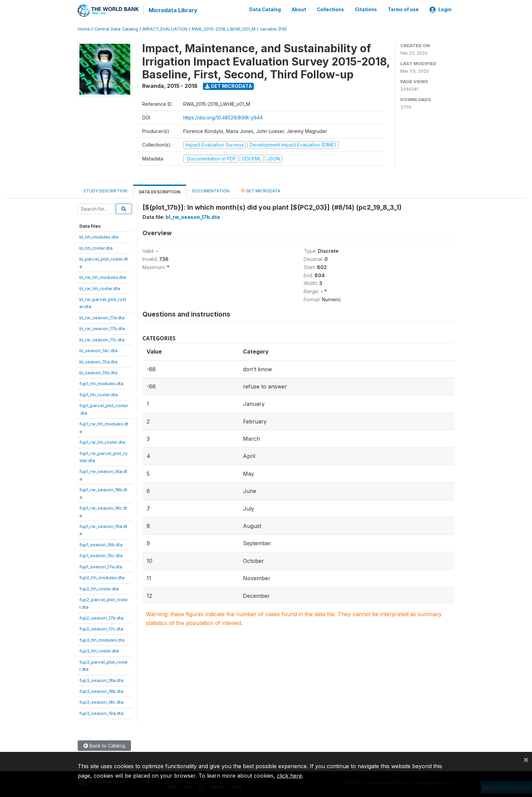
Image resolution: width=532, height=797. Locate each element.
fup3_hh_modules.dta (102, 639)
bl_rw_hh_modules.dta (103, 277)
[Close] (526, 759)
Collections (330, 10)
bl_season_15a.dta (98, 361)
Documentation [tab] (211, 191)
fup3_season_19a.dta (101, 713)
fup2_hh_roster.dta (99, 588)
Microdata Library (173, 10)
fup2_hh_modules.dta (102, 577)
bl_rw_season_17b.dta (102, 328)
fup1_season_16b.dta (101, 544)
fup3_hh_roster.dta (99, 650)
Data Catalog (265, 10)
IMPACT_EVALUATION (165, 29)
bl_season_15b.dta (98, 372)
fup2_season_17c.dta (101, 628)
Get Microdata (229, 86)
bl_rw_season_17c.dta (102, 339)
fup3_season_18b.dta (101, 691)
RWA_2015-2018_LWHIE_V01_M (224, 29)
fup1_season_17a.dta (101, 566)
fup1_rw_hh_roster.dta (102, 442)
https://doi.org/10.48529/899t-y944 (223, 117)
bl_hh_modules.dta (99, 236)
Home (84, 29)
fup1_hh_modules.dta (101, 383)
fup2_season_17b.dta (101, 618)
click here (289, 776)
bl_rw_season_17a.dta (102, 317)
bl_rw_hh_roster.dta (100, 288)
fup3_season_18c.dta (101, 702)
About (299, 10)
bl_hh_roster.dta (96, 247)
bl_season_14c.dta (98, 350)
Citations (366, 10)
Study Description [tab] (105, 191)
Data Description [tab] (160, 192)
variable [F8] (273, 29)
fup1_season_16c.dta (101, 555)
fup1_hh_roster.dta (99, 394)
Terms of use (403, 10)
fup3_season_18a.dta (101, 680)
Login (441, 10)
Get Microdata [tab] (261, 190)
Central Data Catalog (116, 29)
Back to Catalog (104, 745)
